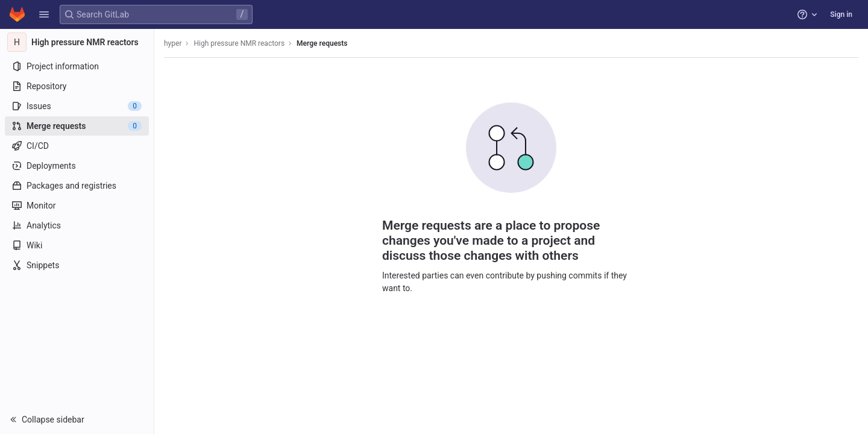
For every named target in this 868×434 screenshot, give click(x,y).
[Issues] (77, 106)
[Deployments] (77, 166)
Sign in (841, 14)
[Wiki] (77, 245)
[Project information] (77, 66)
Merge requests (322, 43)
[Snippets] (77, 265)
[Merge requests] (77, 126)
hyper (173, 43)
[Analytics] (77, 225)
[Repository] (77, 86)
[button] (44, 14)
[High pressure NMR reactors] (77, 42)
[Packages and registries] (77, 186)
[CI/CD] (77, 146)
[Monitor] (77, 206)
